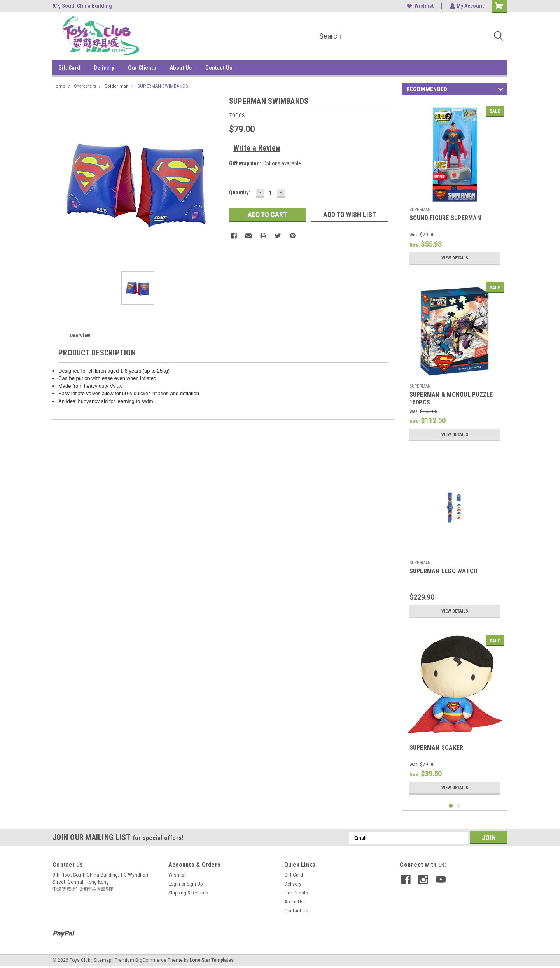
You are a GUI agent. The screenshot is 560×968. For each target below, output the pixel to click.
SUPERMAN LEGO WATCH (444, 571)
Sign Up (195, 884)
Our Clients (142, 68)
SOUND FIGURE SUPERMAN (445, 218)
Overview (80, 335)
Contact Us (219, 68)
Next (501, 90)
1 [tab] (451, 806)
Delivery (104, 68)
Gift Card (69, 68)
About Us (181, 68)
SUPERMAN (420, 210)
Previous (494, 90)
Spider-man (117, 86)
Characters (85, 86)
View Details (455, 258)
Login (174, 884)
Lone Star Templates (212, 960)
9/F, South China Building (82, 6)
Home (59, 86)
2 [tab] (459, 806)
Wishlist (419, 6)
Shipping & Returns (188, 893)
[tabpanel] (455, 185)
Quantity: (240, 193)
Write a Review (257, 148)
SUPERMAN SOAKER (437, 748)
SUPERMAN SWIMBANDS (163, 86)
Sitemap (102, 960)
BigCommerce (151, 960)
